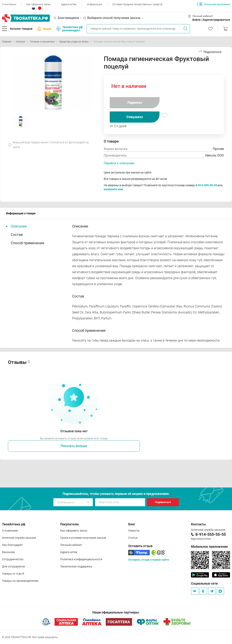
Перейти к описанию (119, 163)
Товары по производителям (20, 581)
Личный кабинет (71, 545)
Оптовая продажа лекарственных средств (137, 4)
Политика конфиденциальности (81, 559)
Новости (134, 531)
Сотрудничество (13, 559)
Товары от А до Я (13, 574)
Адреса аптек (69, 4)
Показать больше (74, 446)
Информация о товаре (21, 213)
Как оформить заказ (39, 4)
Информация (94, 4)
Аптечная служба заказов (19, 538)
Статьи (133, 538)
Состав (17, 235)
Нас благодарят (12, 545)
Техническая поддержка (76, 566)
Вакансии (8, 552)
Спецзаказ (135, 117)
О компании (9, 4)
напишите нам (113, 189)
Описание (19, 226)
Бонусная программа (214, 4)
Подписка (135, 103)
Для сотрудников (13, 566)
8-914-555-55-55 (206, 185)
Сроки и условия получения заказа (83, 538)
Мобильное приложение (209, 547)
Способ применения (27, 243)
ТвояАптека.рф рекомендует (69, 29)
